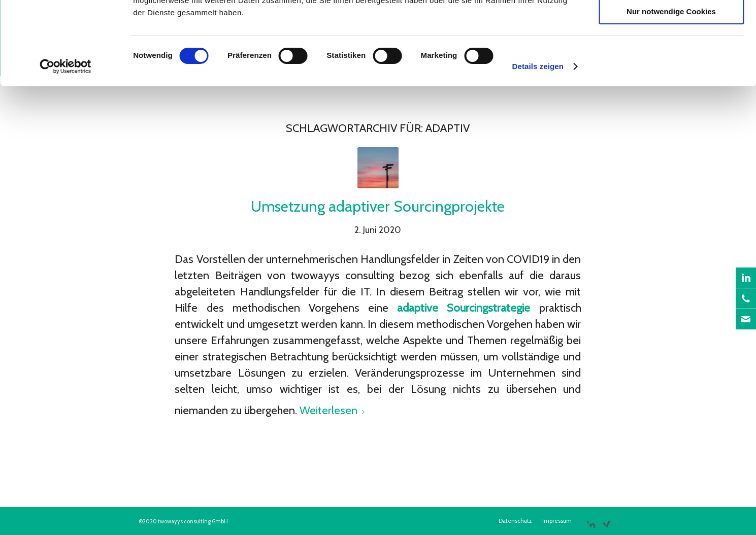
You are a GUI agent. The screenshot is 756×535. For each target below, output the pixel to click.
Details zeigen (538, 139)
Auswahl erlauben (671, 55)
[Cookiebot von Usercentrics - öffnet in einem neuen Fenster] (66, 140)
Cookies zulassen (671, 25)
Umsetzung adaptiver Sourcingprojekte (378, 206)
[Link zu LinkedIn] (591, 520)
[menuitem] (515, 521)
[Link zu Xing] (606, 520)
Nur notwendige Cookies (671, 85)
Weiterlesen (333, 410)
